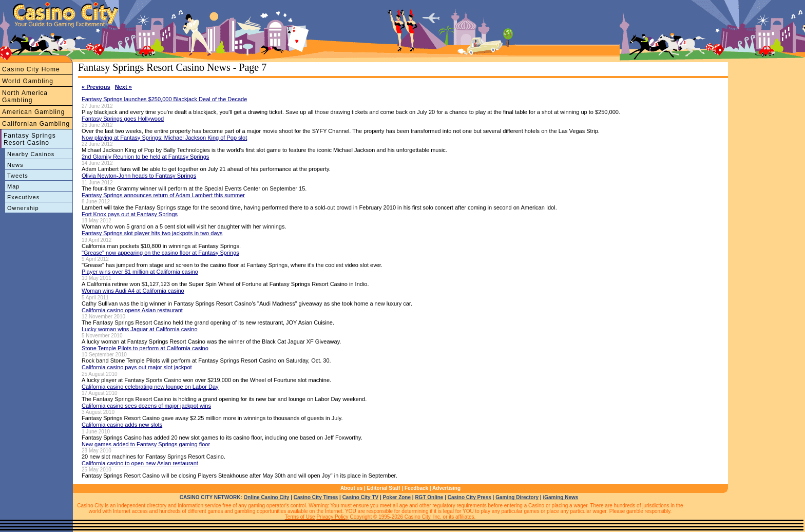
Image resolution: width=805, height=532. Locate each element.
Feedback (416, 488)
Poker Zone (397, 497)
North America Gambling (25, 97)
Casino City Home (31, 69)
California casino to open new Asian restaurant (140, 463)
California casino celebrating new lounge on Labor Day (150, 387)
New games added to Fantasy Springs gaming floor (146, 444)
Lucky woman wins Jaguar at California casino (140, 329)
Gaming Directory (517, 497)
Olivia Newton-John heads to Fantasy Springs (139, 176)
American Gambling (33, 112)
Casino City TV (361, 497)
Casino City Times (316, 497)
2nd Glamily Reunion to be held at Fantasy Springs (145, 157)
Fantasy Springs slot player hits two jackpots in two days (152, 233)
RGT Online (429, 497)
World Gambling (28, 81)
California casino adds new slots (122, 425)
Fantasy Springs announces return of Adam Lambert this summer (163, 195)
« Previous (96, 87)
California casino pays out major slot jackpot (137, 367)
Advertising (446, 488)
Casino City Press (469, 497)
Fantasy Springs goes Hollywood (123, 119)
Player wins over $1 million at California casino (140, 272)
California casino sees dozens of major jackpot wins (146, 406)
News (15, 165)
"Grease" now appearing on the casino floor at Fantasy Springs (160, 253)
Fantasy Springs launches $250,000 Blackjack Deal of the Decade (164, 99)
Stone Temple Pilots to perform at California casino (145, 348)
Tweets (18, 176)
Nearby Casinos (31, 154)
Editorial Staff (384, 488)
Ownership (23, 208)
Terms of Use (300, 517)
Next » (123, 87)
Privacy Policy (332, 517)
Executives (23, 197)
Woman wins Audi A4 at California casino (133, 291)
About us (351, 488)
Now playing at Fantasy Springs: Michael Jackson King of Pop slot (164, 138)
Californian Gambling (36, 124)
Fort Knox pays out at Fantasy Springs (130, 214)
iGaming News (560, 497)
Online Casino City (266, 497)
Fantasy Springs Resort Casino (30, 139)
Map (13, 186)
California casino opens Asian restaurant (132, 310)
